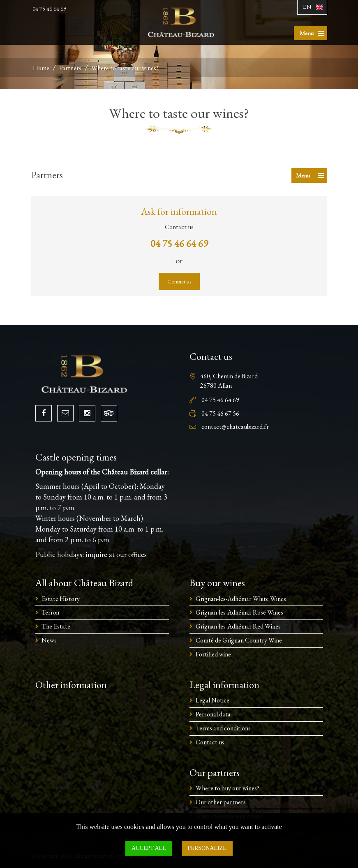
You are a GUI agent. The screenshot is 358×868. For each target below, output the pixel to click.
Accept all (149, 848)
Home (41, 68)
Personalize (207, 848)
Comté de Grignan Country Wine (239, 640)
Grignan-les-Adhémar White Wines (241, 599)
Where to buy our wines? (228, 788)
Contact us (179, 281)
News (49, 640)
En (307, 7)
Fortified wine (213, 654)
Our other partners (221, 802)
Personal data (213, 714)
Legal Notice (212, 700)
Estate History (61, 599)
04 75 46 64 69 (49, 9)
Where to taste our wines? (125, 68)
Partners (70, 68)
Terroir (51, 612)
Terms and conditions (223, 728)
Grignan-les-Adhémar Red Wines (238, 626)
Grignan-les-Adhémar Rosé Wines (239, 612)
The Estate (56, 626)
